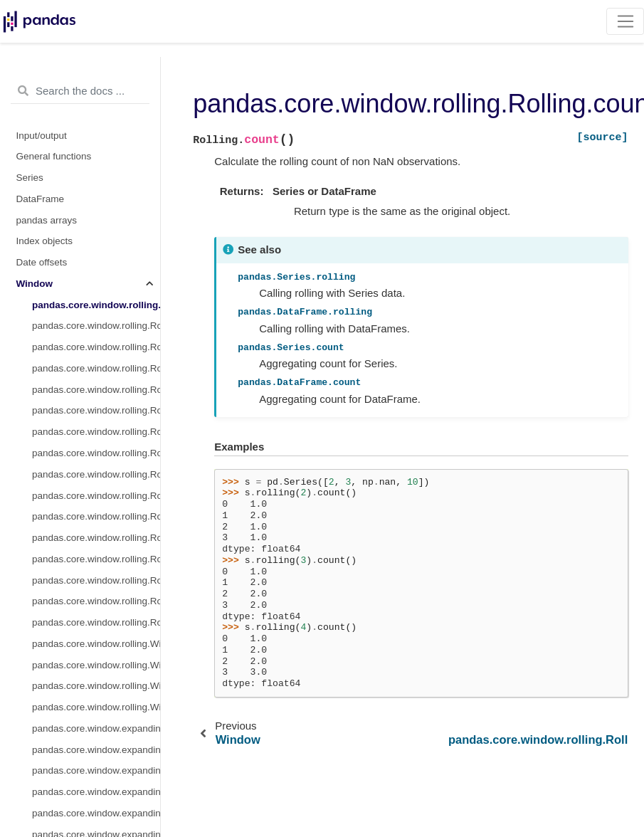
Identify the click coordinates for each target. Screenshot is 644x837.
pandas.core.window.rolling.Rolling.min (96, 432)
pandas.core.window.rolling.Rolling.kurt (96, 538)
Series (30, 178)
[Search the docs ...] (80, 91)
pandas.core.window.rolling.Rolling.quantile (96, 601)
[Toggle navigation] (625, 21)
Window (35, 284)
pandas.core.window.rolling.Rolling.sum (96, 326)
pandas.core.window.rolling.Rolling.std (96, 410)
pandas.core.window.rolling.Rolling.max (96, 453)
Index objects (45, 241)
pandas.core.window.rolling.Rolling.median (96, 368)
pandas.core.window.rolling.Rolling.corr (96, 474)
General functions (54, 156)
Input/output (42, 136)
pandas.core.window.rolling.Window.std (96, 707)
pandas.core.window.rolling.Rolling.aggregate (96, 580)
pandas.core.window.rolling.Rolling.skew (96, 516)
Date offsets (42, 262)
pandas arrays (47, 220)
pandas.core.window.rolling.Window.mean (96, 644)
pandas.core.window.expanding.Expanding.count (96, 728)
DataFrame (41, 199)
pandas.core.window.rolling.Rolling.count (96, 305)
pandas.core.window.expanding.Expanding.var (96, 813)
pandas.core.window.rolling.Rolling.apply (96, 559)
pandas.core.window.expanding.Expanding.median (96, 792)
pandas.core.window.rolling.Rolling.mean (96, 347)
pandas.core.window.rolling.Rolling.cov (96, 496)
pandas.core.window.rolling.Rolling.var (96, 390)
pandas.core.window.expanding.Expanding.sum (96, 750)
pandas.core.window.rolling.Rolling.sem (96, 622)
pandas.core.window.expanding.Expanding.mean (96, 770)
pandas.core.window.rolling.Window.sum (96, 665)
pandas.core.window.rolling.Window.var (96, 686)
